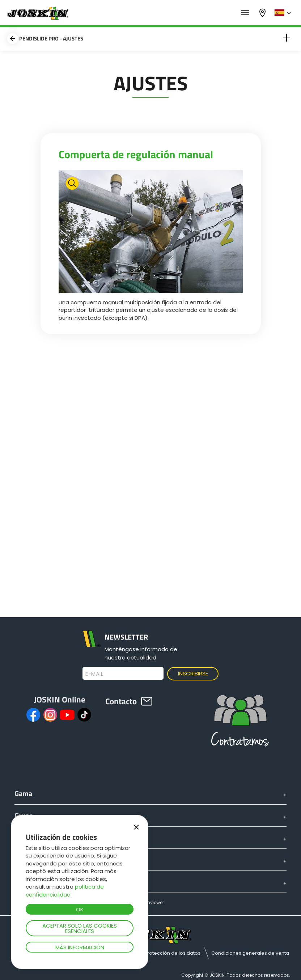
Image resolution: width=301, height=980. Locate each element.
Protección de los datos (172, 953)
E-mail (94, 674)
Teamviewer (150, 902)
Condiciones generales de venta (250, 953)
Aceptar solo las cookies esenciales (80, 928)
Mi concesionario (263, 13)
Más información (80, 947)
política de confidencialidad (65, 890)
